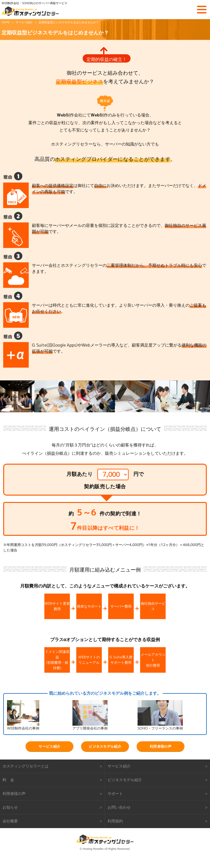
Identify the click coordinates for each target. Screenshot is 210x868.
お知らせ (10, 807)
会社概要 (10, 821)
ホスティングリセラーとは (26, 766)
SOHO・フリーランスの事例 (160, 728)
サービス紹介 (49, 746)
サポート (115, 793)
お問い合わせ (119, 807)
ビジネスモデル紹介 (105, 746)
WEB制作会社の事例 (23, 728)
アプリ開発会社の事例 (90, 728)
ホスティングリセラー (30, 11)
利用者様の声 (161, 746)
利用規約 (115, 821)
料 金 (8, 780)
